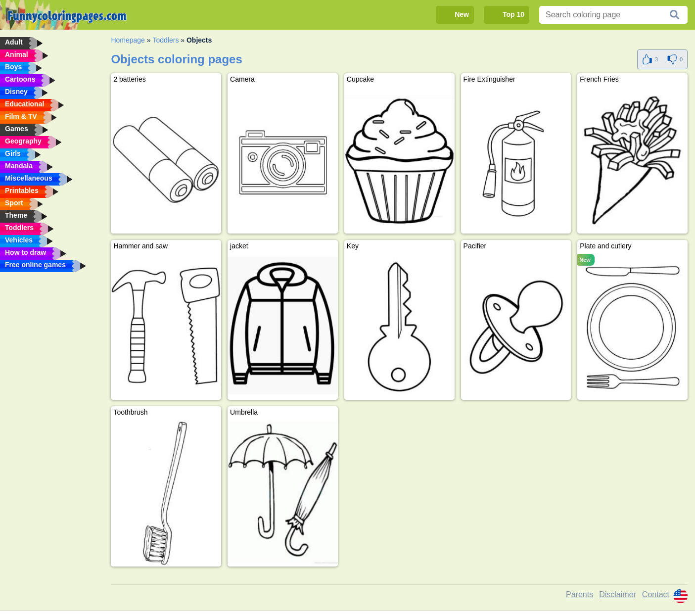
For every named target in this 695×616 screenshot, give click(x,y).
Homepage (128, 40)
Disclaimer (618, 594)
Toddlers (165, 40)
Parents (579, 594)
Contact (656, 594)
